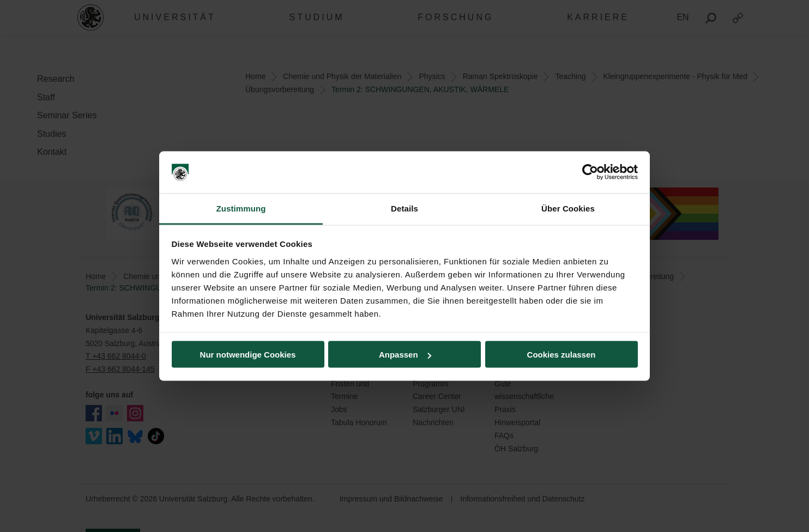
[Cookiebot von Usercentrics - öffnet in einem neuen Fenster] (590, 172)
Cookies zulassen (562, 355)
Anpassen (405, 355)
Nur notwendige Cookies (248, 355)
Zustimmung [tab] (241, 208)
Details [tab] (404, 208)
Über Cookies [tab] (568, 208)
